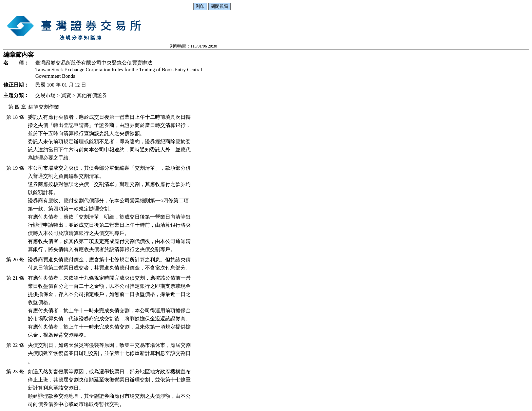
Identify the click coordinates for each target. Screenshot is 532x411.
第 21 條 (15, 278)
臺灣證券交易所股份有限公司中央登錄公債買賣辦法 (94, 63)
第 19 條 (15, 168)
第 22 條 (15, 345)
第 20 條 (15, 260)
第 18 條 (15, 117)
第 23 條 (15, 372)
